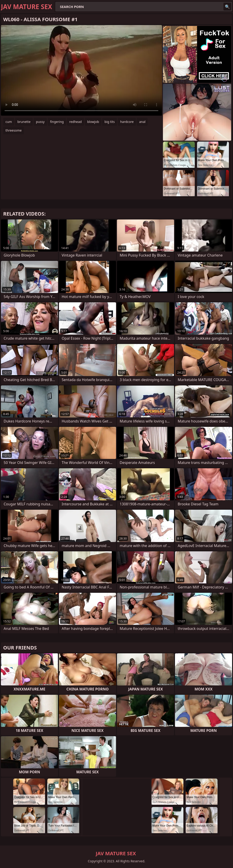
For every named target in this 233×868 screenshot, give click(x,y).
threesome (14, 130)
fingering (57, 122)
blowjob (93, 122)
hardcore (127, 122)
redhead (75, 122)
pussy (40, 122)
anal (142, 122)
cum (9, 122)
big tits (110, 122)
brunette (24, 122)
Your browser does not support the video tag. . (81, 70)
